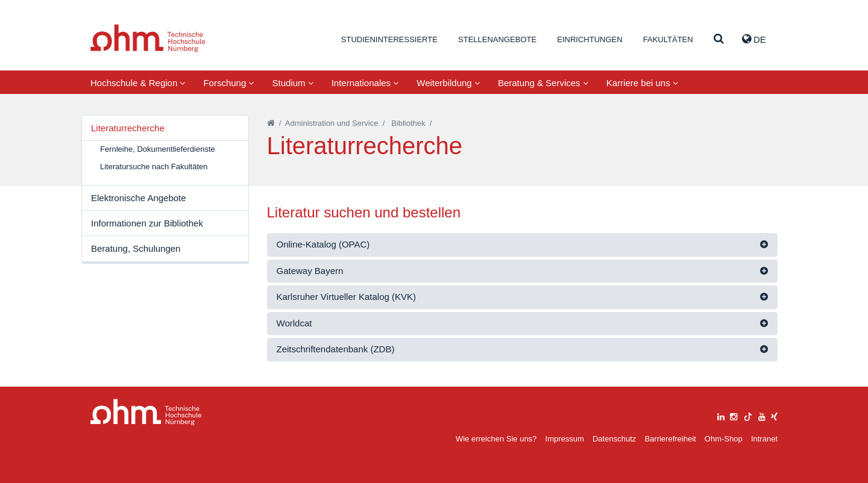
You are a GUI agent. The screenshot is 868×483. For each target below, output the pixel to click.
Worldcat (294, 323)
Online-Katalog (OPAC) (323, 244)
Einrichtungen (590, 39)
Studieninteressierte (389, 39)
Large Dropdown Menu (146, 412)
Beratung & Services (543, 83)
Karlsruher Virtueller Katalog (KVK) (347, 297)
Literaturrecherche (128, 128)
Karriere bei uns (642, 83)
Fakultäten (668, 39)
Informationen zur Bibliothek (147, 223)
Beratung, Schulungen (136, 248)
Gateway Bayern (310, 271)
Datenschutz (614, 439)
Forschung (228, 83)
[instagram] (734, 415)
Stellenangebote (497, 39)
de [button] (754, 39)
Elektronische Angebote (139, 198)
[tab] (523, 245)
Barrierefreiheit (670, 439)
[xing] (774, 415)
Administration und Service (332, 123)
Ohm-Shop (724, 439)
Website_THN (148, 38)
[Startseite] (271, 123)
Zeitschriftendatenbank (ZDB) (336, 349)
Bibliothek (408, 123)
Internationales (365, 83)
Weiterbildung (448, 83)
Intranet (764, 439)
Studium (292, 83)
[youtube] (762, 415)
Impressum (565, 439)
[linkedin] (721, 415)
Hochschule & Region (138, 83)
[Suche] (719, 39)
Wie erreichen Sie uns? (496, 439)
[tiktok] (748, 415)
